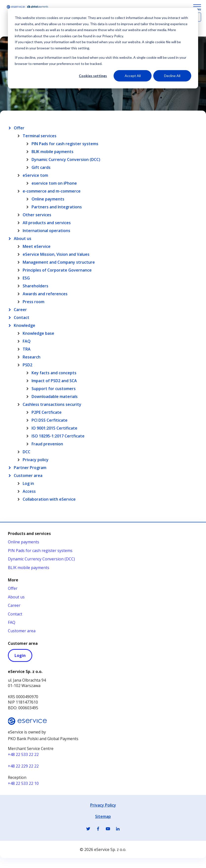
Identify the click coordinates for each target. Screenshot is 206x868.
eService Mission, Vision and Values (56, 254)
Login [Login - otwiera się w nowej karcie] (20, 655)
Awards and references (45, 294)
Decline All (172, 76)
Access (29, 491)
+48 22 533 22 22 (23, 754)
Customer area (28, 475)
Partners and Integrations (57, 207)
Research (32, 357)
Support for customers (54, 389)
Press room (34, 302)
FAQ (27, 341)
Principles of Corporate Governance (57, 270)
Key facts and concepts (54, 373)
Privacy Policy (103, 805)
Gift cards (41, 167)
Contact (22, 317)
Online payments (48, 199)
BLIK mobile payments (52, 152)
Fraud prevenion (47, 444)
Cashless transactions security (52, 404)
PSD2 (27, 365)
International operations (46, 231)
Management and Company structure (59, 262)
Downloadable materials (55, 396)
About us (23, 238)
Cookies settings (93, 76)
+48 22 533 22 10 (23, 783)
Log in (28, 483)
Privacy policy (36, 460)
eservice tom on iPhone (54, 183)
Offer (19, 128)
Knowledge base (38, 333)
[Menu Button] (197, 7)
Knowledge (25, 325)
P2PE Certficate (47, 412)
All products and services (47, 223)
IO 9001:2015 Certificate (54, 428)
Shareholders (35, 286)
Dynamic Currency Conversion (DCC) (66, 159)
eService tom (35, 175)
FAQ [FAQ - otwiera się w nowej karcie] (12, 622)
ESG (26, 278)
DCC (26, 452)
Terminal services (40, 136)
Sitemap (103, 816)
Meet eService (37, 246)
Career (20, 310)
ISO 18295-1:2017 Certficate (58, 436)
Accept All (133, 76)
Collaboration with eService (49, 499)
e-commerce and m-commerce (52, 191)
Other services (37, 215)
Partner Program (30, 468)
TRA (27, 349)
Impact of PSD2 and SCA (54, 381)
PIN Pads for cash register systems (65, 144)
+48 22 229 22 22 (23, 766)
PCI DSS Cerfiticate (50, 420)
